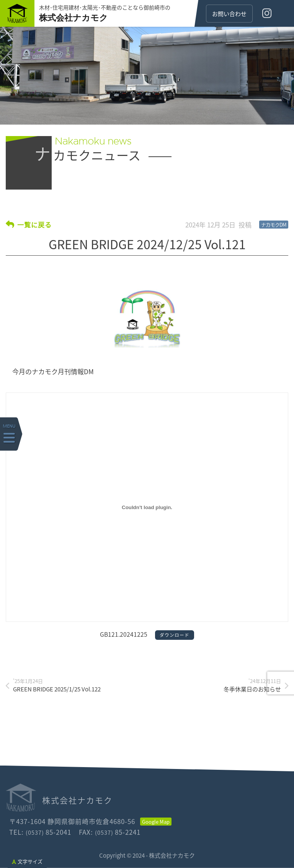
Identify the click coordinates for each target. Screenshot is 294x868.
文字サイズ (27, 861)
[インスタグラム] (267, 13)
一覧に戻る (34, 224)
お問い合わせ (229, 14)
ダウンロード (175, 635)
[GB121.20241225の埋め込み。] (147, 507)
